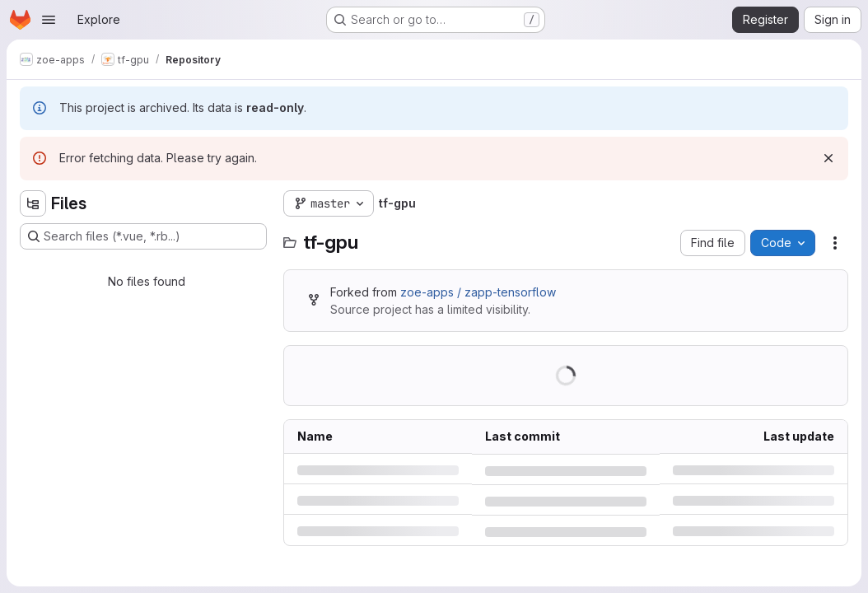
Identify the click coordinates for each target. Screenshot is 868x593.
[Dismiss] (828, 158)
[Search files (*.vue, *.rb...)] (143, 236)
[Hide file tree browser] (33, 203)
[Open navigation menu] (49, 20)
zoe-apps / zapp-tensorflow (478, 292)
